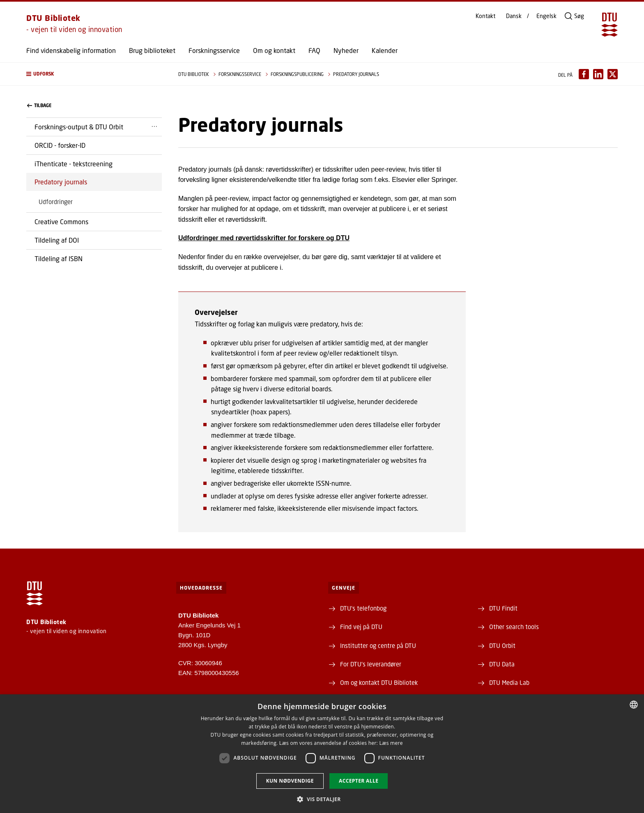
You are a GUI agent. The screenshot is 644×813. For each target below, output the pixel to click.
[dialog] (322, 754)
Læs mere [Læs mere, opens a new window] (391, 743)
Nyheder (346, 51)
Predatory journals (61, 182)
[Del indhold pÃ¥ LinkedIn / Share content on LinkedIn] (598, 74)
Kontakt (485, 16)
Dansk (514, 16)
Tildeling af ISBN (59, 258)
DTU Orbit (502, 645)
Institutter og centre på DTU (378, 645)
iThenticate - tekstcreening (74, 164)
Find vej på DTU (361, 627)
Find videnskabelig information (71, 51)
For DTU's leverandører (371, 664)
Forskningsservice (214, 51)
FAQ (314, 51)
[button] (94, 74)
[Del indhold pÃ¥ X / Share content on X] (613, 74)
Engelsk (546, 16)
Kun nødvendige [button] (290, 781)
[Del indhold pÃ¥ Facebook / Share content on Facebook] (584, 74)
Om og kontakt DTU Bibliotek (379, 682)
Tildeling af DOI (57, 240)
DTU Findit (503, 608)
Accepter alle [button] (359, 781)
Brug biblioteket (152, 51)
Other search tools (514, 627)
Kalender (385, 51)
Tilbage (39, 106)
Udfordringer (56, 202)
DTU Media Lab (509, 682)
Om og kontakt (274, 51)
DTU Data (502, 664)
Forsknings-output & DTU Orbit (79, 127)
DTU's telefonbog (363, 608)
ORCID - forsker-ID (60, 145)
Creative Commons (61, 222)
